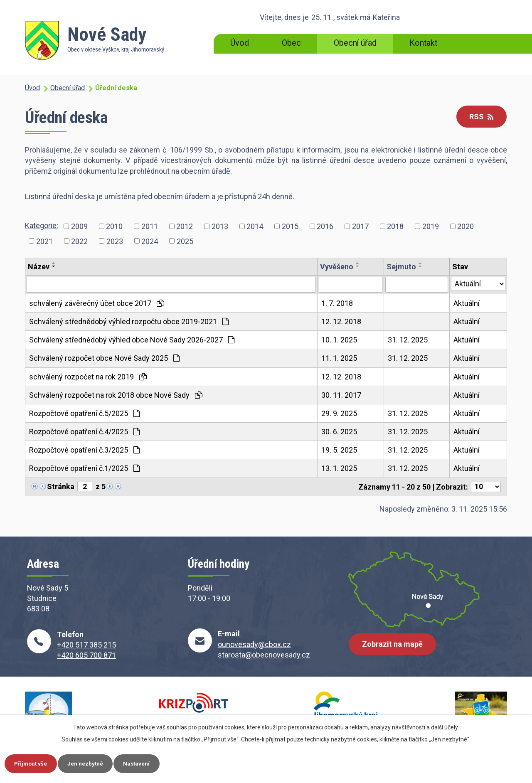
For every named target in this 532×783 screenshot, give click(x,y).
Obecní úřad (355, 43)
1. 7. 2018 (337, 303)
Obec (291, 43)
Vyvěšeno (337, 267)
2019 (431, 226)
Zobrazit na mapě (394, 647)
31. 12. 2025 (408, 340)
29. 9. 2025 (339, 413)
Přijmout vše (33, 763)
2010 (114, 226)
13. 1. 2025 (339, 468)
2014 (255, 226)
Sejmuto (401, 267)
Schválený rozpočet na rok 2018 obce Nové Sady (116, 395)
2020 (465, 226)
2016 (325, 226)
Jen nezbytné (93, 763)
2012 (185, 226)
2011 (150, 226)
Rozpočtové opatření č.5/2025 (84, 413)
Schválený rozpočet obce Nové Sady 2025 (104, 358)
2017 (360, 226)
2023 (115, 241)
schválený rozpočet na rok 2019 (88, 377)
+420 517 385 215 (86, 645)
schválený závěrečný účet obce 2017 (97, 303)
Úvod (240, 43)
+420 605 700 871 (86, 655)
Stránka (61, 486)
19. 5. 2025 (339, 450)
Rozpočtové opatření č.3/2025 (84, 450)
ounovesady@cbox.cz (254, 644)
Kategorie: (42, 225)
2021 (44, 241)
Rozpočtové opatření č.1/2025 (84, 468)
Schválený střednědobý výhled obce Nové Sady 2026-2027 (132, 340)
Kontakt (423, 43)
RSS (480, 117)
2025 (185, 241)
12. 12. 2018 (341, 321)
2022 (79, 241)
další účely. (445, 726)
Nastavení (149, 763)
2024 (150, 241)
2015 (290, 226)
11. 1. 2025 (339, 358)
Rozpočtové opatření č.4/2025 (84, 432)
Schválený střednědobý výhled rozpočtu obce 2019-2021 (129, 321)
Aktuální (467, 303)
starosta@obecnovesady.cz (264, 655)
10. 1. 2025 (339, 340)
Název (39, 267)
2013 (220, 226)
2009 (79, 226)
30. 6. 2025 (339, 432)
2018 (395, 226)
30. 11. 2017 (341, 395)
